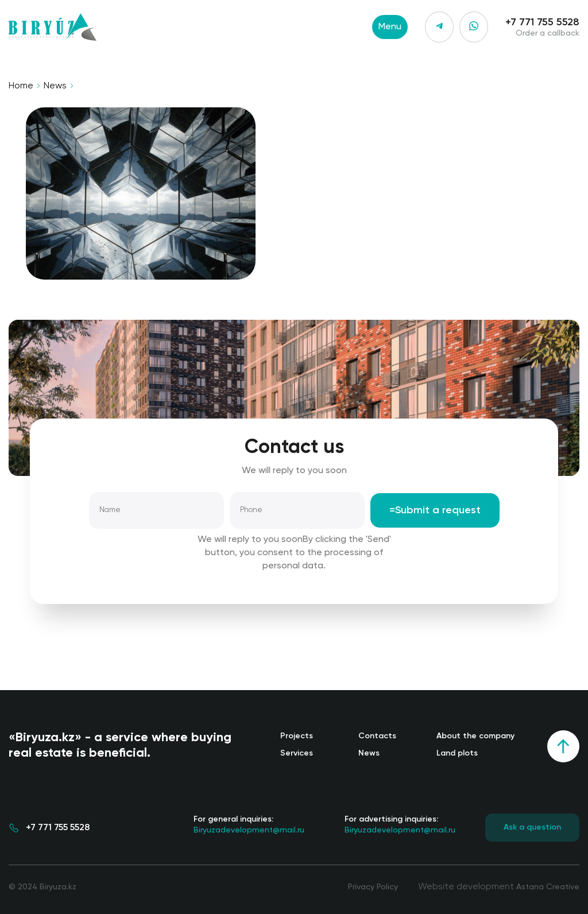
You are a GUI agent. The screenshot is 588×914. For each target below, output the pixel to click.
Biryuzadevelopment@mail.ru (249, 824)
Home (21, 86)
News (55, 86)
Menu (390, 27)
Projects (297, 736)
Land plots (457, 753)
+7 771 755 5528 (542, 22)
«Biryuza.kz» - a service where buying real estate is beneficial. (120, 745)
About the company (475, 736)
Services (297, 753)
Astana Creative (548, 887)
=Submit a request (435, 510)
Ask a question (532, 827)
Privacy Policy (373, 887)
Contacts (377, 736)
